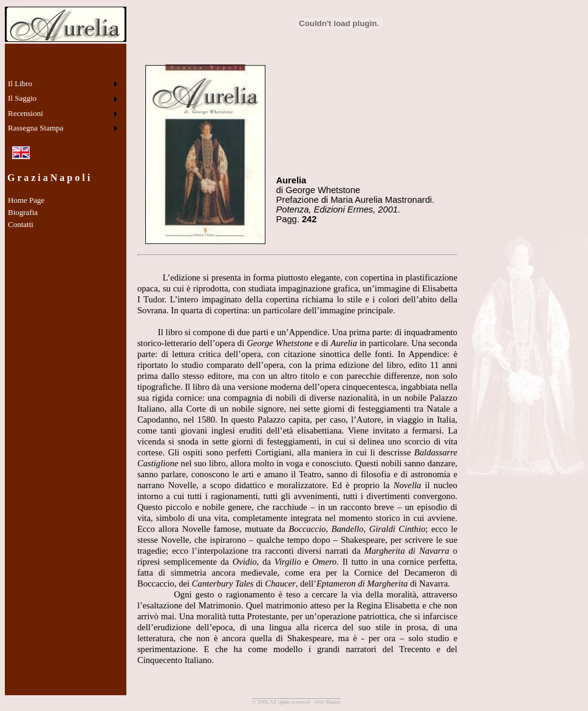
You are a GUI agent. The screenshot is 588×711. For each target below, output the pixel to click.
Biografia (23, 212)
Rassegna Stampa (36, 128)
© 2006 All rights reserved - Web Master (297, 702)
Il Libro (20, 83)
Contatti (21, 224)
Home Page (26, 200)
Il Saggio (22, 98)
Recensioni (26, 113)
